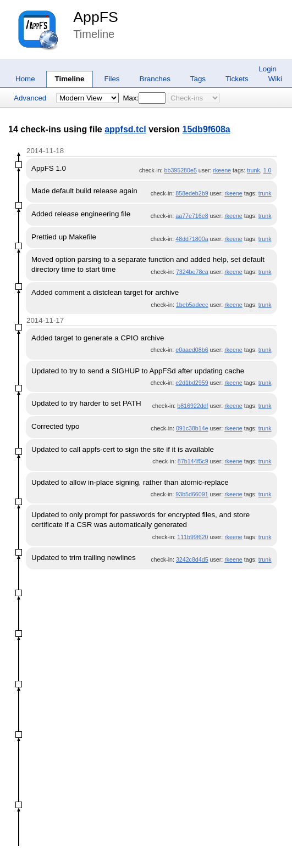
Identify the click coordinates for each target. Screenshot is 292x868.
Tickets (237, 79)
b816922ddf (192, 406)
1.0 (268, 170)
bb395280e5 (181, 170)
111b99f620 (192, 537)
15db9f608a (206, 129)
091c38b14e (192, 428)
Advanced (30, 98)
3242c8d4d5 (192, 559)
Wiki (275, 79)
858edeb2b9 (192, 193)
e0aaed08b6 (192, 350)
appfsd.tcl (125, 129)
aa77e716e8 (192, 216)
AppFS (96, 17)
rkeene (222, 170)
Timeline (70, 79)
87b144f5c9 (193, 461)
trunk (254, 170)
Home (25, 79)
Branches (155, 79)
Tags (198, 79)
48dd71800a (192, 239)
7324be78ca (192, 272)
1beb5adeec (192, 305)
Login (268, 69)
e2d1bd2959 (192, 383)
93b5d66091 (192, 494)
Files (112, 79)
